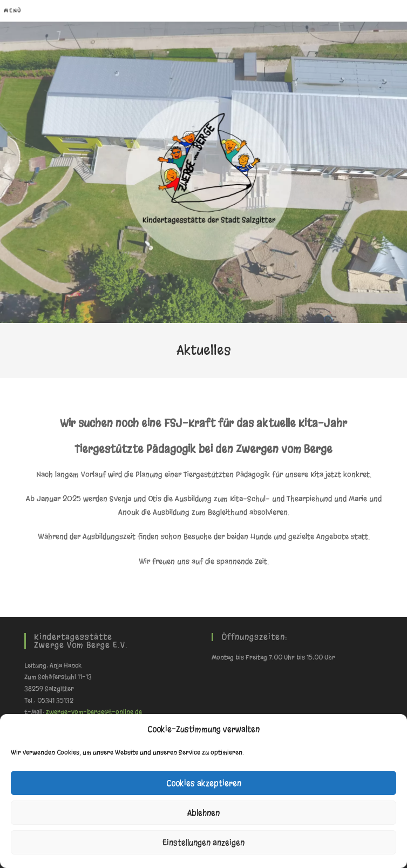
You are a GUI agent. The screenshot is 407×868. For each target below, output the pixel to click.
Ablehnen (204, 813)
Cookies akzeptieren (204, 783)
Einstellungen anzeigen (204, 843)
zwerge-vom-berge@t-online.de (94, 712)
